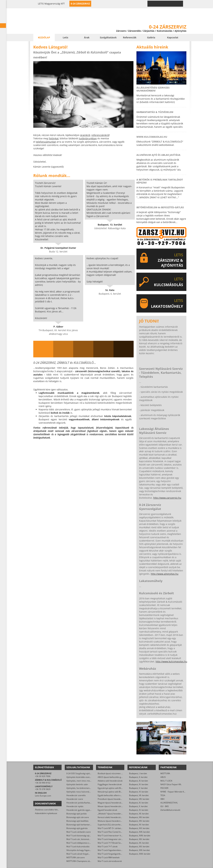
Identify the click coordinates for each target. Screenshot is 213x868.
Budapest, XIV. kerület (139, 821)
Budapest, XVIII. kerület (140, 836)
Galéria (151, 37)
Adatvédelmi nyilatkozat (46, 813)
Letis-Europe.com (43, 796)
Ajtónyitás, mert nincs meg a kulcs (82, 781)
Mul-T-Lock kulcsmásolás (78, 846)
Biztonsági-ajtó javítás (77, 814)
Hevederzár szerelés (76, 795)
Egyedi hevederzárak (107, 810)
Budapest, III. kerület (139, 781)
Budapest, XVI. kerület (139, 828)
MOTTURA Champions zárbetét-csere (84, 861)
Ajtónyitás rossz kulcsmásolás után (83, 792)
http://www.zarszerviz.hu (167, 498)
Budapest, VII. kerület (139, 795)
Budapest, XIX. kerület (139, 839)
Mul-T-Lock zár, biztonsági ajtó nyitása (84, 839)
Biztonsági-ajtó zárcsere (78, 817)
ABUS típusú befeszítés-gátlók (112, 777)
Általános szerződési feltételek (49, 810)
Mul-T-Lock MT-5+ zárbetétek (111, 828)
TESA (163, 795)
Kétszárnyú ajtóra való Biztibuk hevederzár (117, 792)
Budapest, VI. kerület (139, 792)
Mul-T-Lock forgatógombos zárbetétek (115, 854)
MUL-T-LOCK (166, 781)
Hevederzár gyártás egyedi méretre (83, 810)
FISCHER (164, 788)
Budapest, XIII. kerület (139, 817)
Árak (87, 37)
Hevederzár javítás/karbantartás (81, 803)
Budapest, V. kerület (138, 788)
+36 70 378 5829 (43, 789)
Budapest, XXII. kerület (139, 850)
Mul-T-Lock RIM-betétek (109, 857)
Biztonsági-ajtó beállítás (77, 821)
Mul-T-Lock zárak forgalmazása (81, 854)
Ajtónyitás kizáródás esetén (79, 777)
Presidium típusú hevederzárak (112, 799)
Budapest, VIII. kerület (139, 799)
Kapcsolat (173, 37)
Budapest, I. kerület (138, 773)
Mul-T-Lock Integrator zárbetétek (113, 839)
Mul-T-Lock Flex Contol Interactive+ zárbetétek (119, 832)
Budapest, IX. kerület (139, 803)
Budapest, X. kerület (138, 806)
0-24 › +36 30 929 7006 (167, 4)
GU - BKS (165, 806)
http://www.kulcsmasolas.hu (171, 662)
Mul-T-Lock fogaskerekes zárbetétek (114, 850)
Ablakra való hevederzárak (110, 781)
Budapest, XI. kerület (139, 810)
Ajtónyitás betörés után (77, 784)
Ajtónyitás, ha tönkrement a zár (81, 788)
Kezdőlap (44, 37)
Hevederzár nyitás (75, 806)
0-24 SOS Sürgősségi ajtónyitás (81, 773)
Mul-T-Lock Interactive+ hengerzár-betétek (117, 836)
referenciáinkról (100, 135)
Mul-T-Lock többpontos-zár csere (82, 843)
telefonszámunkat (46, 142)
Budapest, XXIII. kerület (140, 854)
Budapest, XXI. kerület (139, 846)
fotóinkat (54, 138)
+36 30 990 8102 (43, 783)
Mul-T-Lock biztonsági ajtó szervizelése (84, 836)
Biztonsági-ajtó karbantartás (80, 825)
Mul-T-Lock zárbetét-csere (79, 832)
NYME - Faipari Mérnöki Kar (173, 792)
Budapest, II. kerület (138, 777)
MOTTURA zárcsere (76, 857)
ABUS (163, 777)
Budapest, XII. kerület (139, 814)
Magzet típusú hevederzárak (111, 803)
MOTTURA (165, 773)
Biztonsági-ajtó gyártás (77, 828)
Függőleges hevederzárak (110, 784)
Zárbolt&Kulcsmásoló (170, 810)
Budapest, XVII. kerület (139, 832)
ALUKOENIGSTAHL (169, 803)
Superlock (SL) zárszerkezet (110, 825)
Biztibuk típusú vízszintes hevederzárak (116, 773)
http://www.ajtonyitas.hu (165, 574)
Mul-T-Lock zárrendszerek (110, 861)
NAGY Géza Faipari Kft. (171, 784)
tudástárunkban (88, 138)
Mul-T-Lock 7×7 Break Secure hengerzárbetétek (120, 843)
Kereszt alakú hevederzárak (111, 817)
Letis (65, 37)
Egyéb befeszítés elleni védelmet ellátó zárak (118, 795)
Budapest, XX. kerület (139, 843)
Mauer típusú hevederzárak (110, 806)
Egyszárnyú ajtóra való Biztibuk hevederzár (118, 788)
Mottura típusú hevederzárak (111, 821)
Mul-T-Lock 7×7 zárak (108, 846)
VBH (162, 799)
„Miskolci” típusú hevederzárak (112, 814)
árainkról (85, 135)
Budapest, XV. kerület (139, 825)
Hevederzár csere (75, 799)
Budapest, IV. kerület (139, 784)
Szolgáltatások (108, 37)
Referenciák (130, 37)
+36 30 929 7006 (43, 776)
